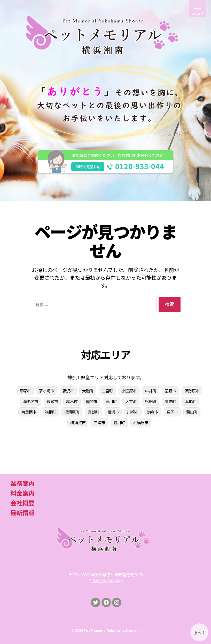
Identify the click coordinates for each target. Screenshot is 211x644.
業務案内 (22, 483)
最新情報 (22, 513)
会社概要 (22, 503)
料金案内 (22, 493)
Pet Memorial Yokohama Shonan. (112, 630)
